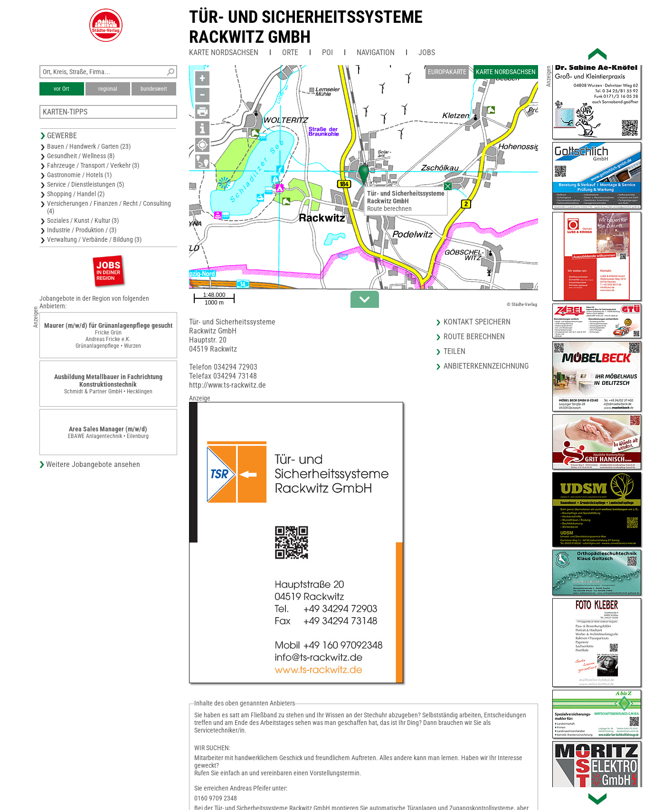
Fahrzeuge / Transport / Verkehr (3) (93, 165)
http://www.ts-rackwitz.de (227, 385)
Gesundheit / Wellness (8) (81, 156)
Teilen (454, 351)
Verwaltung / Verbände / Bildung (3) (94, 239)
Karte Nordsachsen (224, 52)
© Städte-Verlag (522, 304)
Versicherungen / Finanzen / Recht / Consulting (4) (109, 207)
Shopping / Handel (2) (76, 194)
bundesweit (154, 89)
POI (327, 52)
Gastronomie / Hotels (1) (79, 175)
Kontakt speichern (477, 322)
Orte (290, 52)
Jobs (427, 52)
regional (108, 89)
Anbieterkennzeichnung (486, 366)
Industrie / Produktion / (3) (82, 230)
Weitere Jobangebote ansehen (93, 464)
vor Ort (62, 89)
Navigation (376, 52)
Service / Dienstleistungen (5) (85, 184)
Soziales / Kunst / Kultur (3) (83, 220)
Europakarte (447, 72)
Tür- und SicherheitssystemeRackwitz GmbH (306, 27)
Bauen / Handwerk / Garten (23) (89, 146)
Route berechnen (389, 209)
